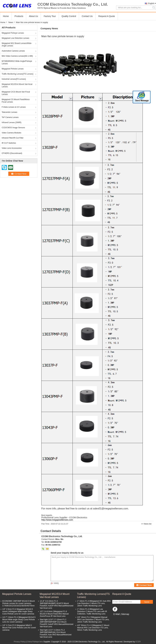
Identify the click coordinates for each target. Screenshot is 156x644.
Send (147, 602)
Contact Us (87, 16)
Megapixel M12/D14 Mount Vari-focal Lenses (17, 85)
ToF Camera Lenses (10, 117)
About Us (34, 16)
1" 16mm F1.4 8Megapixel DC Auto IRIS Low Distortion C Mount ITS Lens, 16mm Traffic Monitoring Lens (94, 603)
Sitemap (125, 614)
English (151, 3)
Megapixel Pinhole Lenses (13, 69)
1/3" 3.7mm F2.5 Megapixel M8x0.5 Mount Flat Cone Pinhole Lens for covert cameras (19, 628)
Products (19, 16)
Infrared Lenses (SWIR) (12, 122)
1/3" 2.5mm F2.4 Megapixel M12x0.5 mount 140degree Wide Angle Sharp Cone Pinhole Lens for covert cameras (18, 611)
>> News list (146, 524)
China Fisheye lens (35, 642)
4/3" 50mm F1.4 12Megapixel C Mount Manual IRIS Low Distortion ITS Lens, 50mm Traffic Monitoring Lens (93, 628)
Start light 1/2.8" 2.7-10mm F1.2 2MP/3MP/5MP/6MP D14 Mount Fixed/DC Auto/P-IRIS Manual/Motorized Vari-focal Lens (57, 623)
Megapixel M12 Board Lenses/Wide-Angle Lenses (17, 45)
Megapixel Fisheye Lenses (13, 33)
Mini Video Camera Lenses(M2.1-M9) (17, 56)
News (11, 22)
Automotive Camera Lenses (13, 51)
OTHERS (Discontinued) (12, 153)
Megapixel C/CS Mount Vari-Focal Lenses (16, 93)
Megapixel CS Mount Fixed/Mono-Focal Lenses (16, 101)
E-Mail (117, 614)
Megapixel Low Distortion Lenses (15, 38)
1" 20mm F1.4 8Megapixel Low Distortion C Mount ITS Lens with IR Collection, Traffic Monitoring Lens (92, 611)
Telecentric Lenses (9, 112)
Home (6, 16)
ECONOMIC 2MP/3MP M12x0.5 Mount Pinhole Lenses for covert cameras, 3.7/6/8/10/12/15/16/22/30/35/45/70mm (19, 603)
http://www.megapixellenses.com (57, 520)
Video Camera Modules (11, 133)
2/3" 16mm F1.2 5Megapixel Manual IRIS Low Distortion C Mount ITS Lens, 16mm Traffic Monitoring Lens (93, 620)
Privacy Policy (20, 642)
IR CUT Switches (9, 143)
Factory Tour (50, 16)
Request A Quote (107, 16)
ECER (138, 642)
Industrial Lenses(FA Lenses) (14, 79)
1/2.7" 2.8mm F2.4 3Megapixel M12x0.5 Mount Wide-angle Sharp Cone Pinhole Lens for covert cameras (19, 620)
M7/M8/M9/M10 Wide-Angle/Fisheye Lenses (17, 62)
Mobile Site (118, 618)
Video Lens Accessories (12, 148)
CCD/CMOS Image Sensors (13, 128)
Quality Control (69, 16)
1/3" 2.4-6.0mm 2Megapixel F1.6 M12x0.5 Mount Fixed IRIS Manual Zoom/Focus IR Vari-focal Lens (54, 614)
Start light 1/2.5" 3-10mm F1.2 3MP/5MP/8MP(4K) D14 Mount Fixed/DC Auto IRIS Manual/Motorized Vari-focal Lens (56, 633)
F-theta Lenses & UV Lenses (14, 107)
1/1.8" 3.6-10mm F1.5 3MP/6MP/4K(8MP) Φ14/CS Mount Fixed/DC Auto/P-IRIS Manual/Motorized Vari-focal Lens (57, 605)
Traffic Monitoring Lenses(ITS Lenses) (18, 74)
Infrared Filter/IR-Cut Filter (13, 138)
